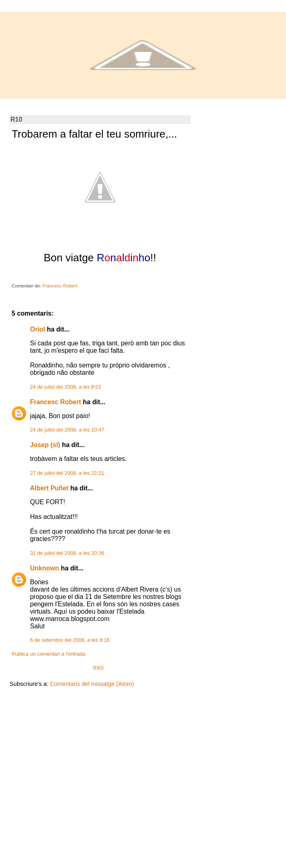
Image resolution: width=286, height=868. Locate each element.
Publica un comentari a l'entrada (48, 654)
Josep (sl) (45, 445)
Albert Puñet (49, 488)
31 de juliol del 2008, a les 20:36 (67, 553)
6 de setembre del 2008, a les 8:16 (70, 640)
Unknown (44, 568)
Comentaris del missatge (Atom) (92, 684)
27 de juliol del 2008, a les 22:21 (67, 473)
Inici (98, 668)
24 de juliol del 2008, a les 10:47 (67, 430)
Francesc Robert (55, 402)
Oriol (37, 329)
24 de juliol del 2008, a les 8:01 (66, 387)
